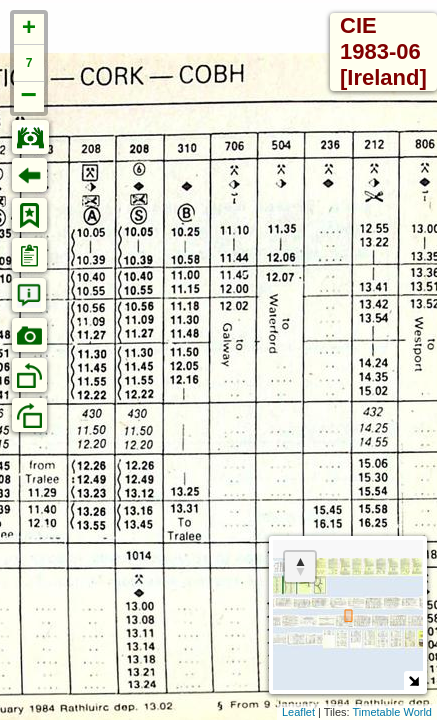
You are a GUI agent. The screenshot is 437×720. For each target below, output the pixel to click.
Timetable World (392, 712)
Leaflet (298, 712)
